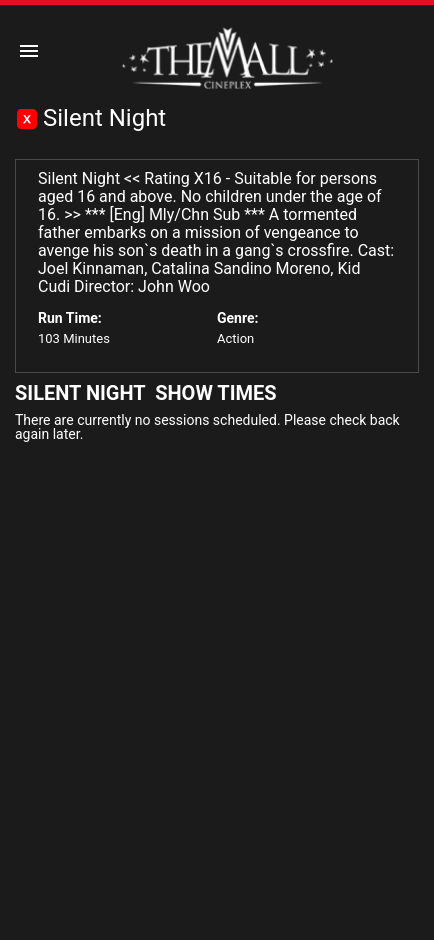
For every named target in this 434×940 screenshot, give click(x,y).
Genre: (237, 318)
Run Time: (70, 318)
